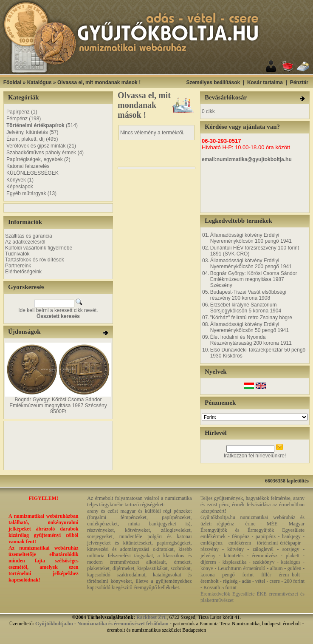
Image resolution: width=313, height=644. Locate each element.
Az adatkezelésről (25, 242)
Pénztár (299, 82)
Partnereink (18, 266)
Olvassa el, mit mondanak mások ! (99, 82)
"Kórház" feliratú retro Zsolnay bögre (251, 318)
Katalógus (39, 82)
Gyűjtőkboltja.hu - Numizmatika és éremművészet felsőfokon (102, 624)
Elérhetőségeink (23, 272)
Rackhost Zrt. (151, 617)
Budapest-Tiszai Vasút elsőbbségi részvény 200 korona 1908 (248, 295)
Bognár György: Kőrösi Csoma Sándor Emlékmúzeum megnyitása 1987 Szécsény (58, 403)
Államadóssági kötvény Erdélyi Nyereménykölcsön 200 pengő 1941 (251, 264)
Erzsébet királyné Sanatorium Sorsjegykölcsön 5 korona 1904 (246, 308)
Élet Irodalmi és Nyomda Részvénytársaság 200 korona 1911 (251, 340)
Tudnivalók (17, 254)
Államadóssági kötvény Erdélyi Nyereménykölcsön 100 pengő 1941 (251, 238)
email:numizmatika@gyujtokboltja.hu (247, 159)
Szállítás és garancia (29, 236)
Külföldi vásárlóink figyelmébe (39, 248)
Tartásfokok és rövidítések (35, 260)
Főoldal (13, 82)
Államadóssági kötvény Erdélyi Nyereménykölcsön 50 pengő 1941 (250, 327)
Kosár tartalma (265, 82)
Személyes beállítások (213, 82)
